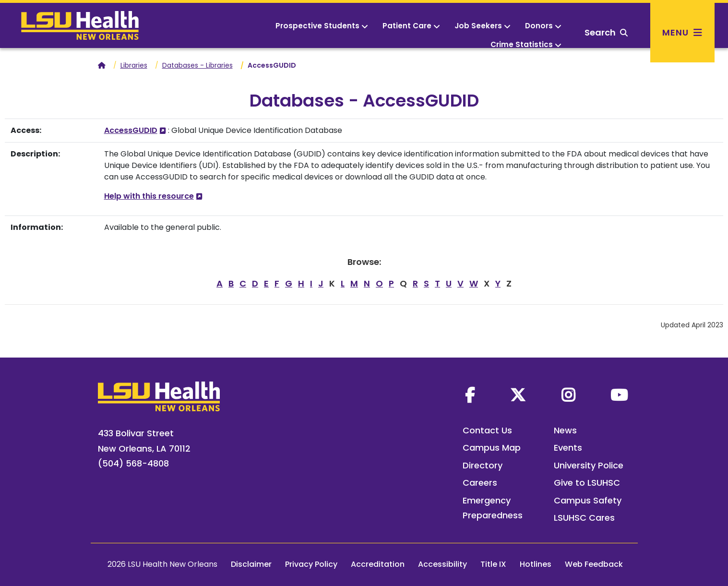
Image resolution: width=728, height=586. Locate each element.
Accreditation (378, 564)
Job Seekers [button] (483, 26)
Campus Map (492, 448)
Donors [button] (543, 26)
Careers (480, 483)
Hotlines (536, 564)
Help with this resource (149, 196)
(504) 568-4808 (133, 463)
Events (568, 448)
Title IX (493, 564)
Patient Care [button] (411, 26)
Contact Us (487, 430)
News (565, 430)
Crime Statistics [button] (526, 44)
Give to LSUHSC (587, 483)
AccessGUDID (131, 130)
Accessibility (442, 564)
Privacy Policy (311, 564)
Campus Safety (588, 500)
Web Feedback (594, 564)
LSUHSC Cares (584, 518)
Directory (483, 465)
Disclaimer (251, 564)
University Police (589, 465)
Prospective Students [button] (322, 26)
